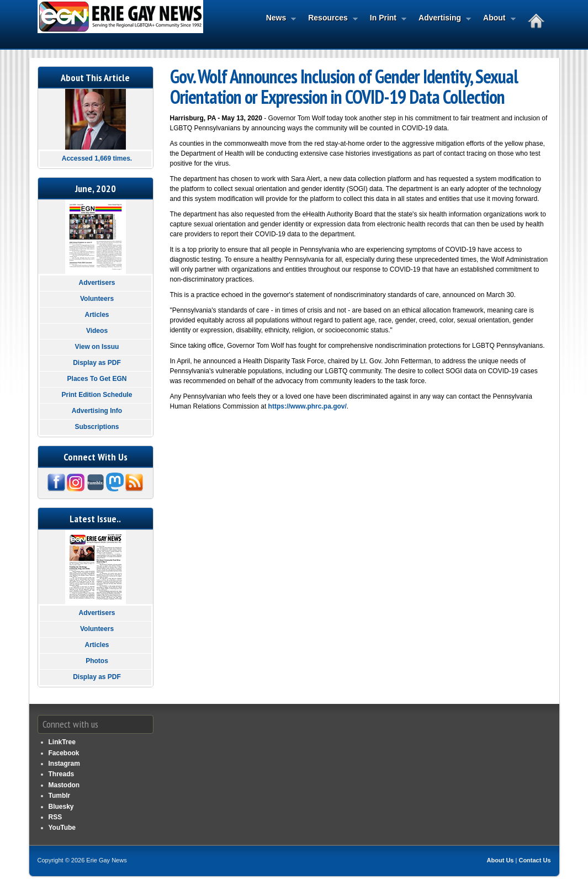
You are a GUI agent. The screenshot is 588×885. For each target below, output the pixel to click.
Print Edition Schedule (97, 395)
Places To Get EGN (97, 379)
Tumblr (60, 796)
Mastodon (64, 785)
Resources (330, 19)
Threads (62, 774)
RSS (55, 817)
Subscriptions (97, 427)
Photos (97, 661)
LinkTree (62, 742)
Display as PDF (97, 363)
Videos (97, 331)
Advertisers (97, 283)
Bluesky (61, 807)
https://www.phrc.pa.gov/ (308, 406)
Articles (97, 315)
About (496, 19)
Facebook (64, 753)
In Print (385, 19)
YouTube (62, 828)
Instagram (64, 764)
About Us (500, 860)
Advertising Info (97, 411)
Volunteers (97, 299)
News (278, 19)
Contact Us (534, 860)
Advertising (441, 19)
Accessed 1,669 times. (97, 158)
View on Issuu (97, 347)
